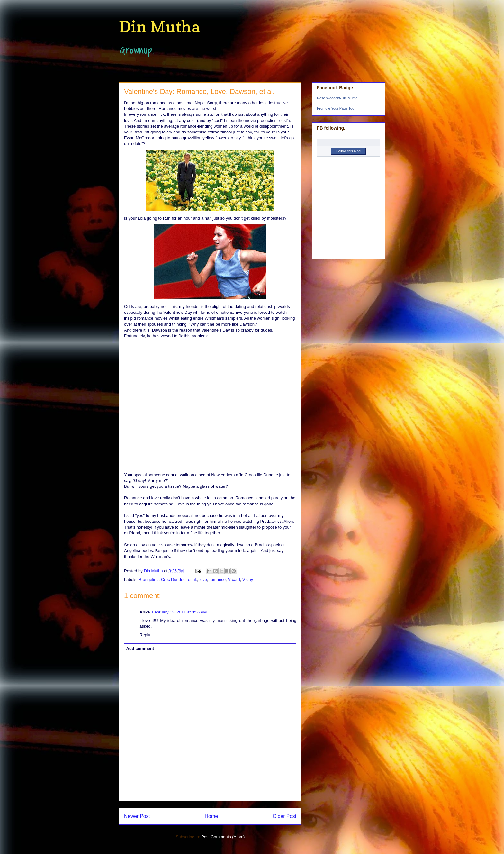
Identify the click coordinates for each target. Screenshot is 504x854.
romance (217, 580)
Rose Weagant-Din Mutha (337, 98)
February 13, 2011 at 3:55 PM (180, 612)
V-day (248, 580)
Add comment (140, 648)
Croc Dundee (173, 580)
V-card (234, 580)
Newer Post (137, 816)
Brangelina (149, 580)
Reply (145, 635)
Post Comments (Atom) (223, 837)
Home (212, 816)
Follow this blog (348, 151)
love (203, 580)
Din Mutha (159, 27)
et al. (193, 580)
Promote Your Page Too (336, 108)
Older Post (284, 816)
